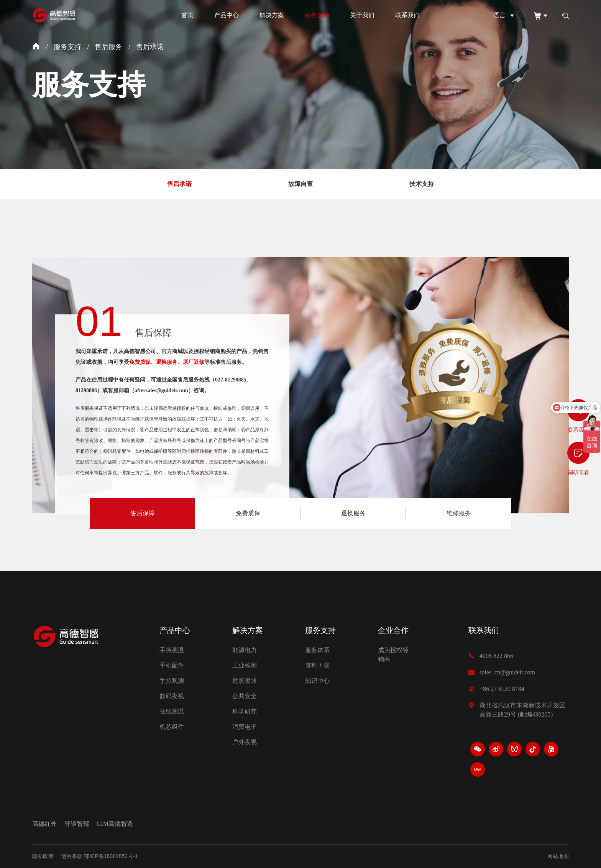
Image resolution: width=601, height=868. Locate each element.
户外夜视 (245, 742)
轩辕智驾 (77, 824)
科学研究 (245, 711)
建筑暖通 (245, 681)
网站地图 (558, 856)
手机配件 (172, 665)
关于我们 (362, 15)
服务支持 (317, 15)
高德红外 (44, 824)
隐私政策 (43, 856)
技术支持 (422, 184)
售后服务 (108, 47)
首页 (187, 15)
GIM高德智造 (115, 824)
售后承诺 (150, 47)
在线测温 (172, 711)
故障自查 (300, 184)
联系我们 (407, 15)
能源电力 (245, 650)
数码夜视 (172, 696)
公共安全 (245, 696)
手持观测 (172, 681)
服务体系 (317, 650)
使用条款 (72, 856)
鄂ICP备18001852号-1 (111, 856)
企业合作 (393, 630)
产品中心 (227, 15)
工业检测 (245, 665)
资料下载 (317, 665)
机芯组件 (172, 727)
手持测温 (172, 650)
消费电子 (245, 727)
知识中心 (317, 681)
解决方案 (272, 15)
